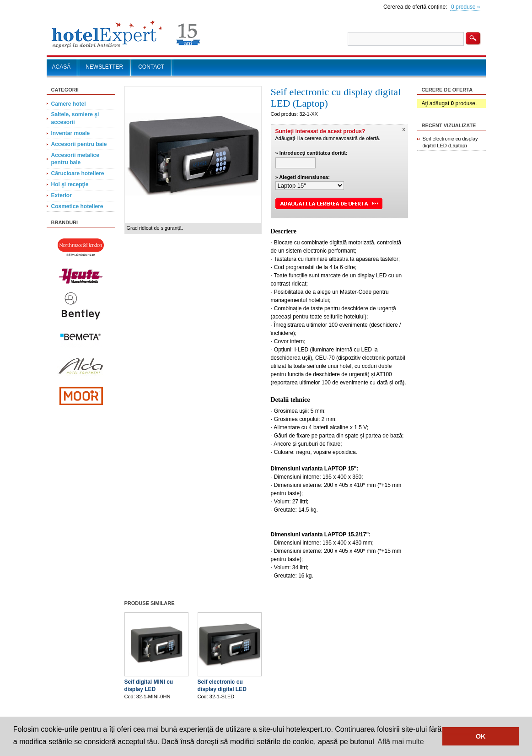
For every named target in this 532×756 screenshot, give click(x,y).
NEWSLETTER (104, 67)
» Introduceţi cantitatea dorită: (312, 153)
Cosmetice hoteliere (77, 206)
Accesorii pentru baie (79, 144)
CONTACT (151, 67)
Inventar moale (71, 133)
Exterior (62, 195)
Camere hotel (69, 104)
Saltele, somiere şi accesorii (75, 118)
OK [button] (481, 736)
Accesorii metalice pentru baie (75, 159)
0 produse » (465, 7)
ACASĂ (62, 67)
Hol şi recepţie (70, 184)
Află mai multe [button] (400, 742)
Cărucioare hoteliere (78, 173)
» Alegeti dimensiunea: (303, 177)
